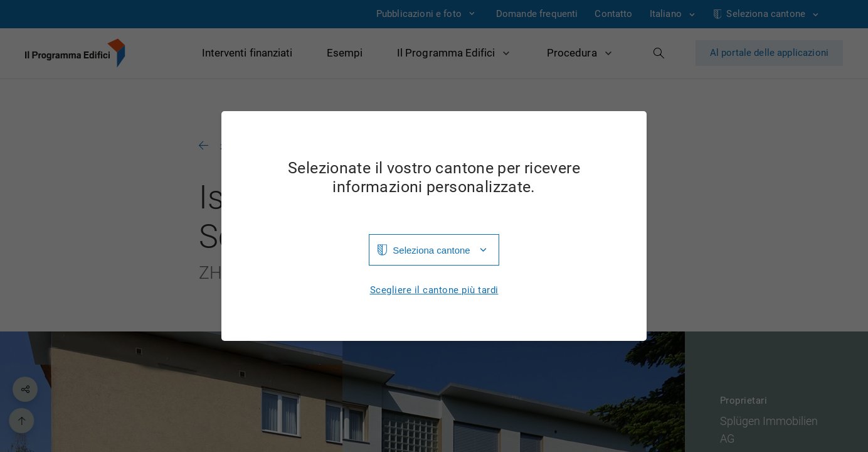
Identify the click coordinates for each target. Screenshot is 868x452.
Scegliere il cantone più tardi (434, 290)
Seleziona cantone (431, 250)
